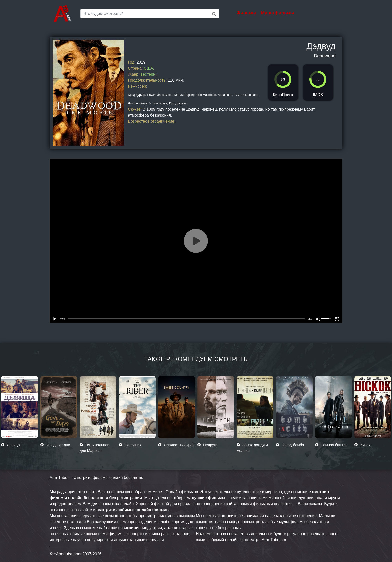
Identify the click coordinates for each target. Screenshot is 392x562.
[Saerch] (150, 14)
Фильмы (246, 13)
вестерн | (149, 74)
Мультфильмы (278, 13)
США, (149, 68)
